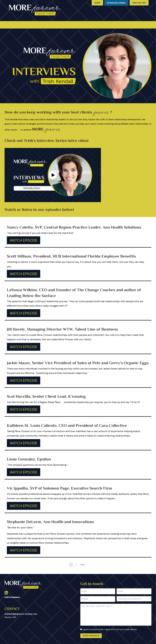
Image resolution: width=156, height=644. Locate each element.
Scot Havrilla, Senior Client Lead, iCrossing (46, 396)
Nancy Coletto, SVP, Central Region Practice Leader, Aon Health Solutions (74, 227)
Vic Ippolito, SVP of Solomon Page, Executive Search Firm (59, 488)
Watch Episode (24, 240)
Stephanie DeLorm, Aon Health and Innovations (50, 522)
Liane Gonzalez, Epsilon (29, 459)
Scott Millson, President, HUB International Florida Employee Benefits (71, 256)
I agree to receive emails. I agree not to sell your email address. (110, 628)
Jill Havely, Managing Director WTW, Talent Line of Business (62, 329)
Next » (83, 565)
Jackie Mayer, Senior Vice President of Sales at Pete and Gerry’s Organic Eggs (78, 363)
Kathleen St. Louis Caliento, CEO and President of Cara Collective (67, 425)
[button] (53, 175)
